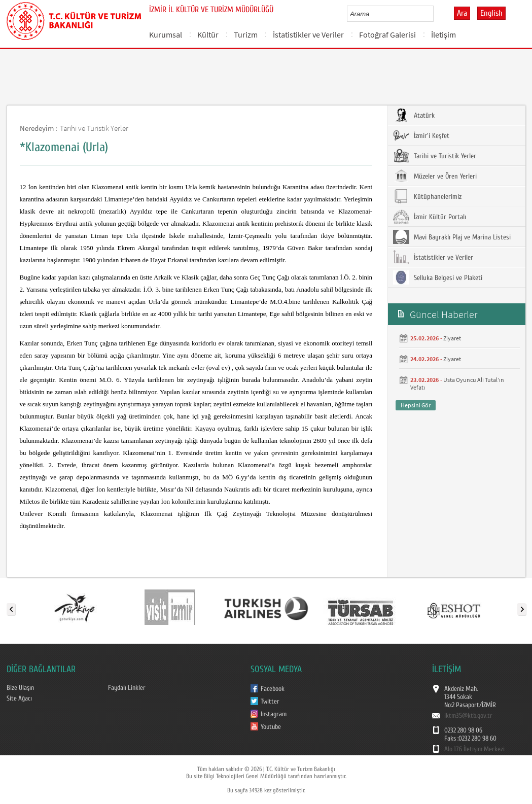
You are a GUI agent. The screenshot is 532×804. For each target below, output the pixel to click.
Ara (462, 13)
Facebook (273, 689)
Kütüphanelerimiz (427, 196)
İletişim (444, 34)
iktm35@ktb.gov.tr (468, 716)
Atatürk (414, 115)
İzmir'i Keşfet (421, 135)
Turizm (246, 34)
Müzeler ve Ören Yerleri (435, 176)
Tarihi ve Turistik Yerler (94, 128)
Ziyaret (452, 338)
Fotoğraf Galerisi (387, 34)
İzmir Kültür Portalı (430, 217)
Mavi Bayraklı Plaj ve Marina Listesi (452, 237)
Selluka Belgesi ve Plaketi (438, 277)
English (491, 13)
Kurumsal (166, 34)
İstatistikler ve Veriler (308, 34)
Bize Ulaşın (20, 688)
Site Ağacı (19, 698)
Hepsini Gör (416, 405)
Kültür (208, 34)
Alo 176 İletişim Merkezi (474, 749)
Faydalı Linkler (127, 688)
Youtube (271, 727)
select (436, 14)
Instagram (274, 714)
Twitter (270, 702)
